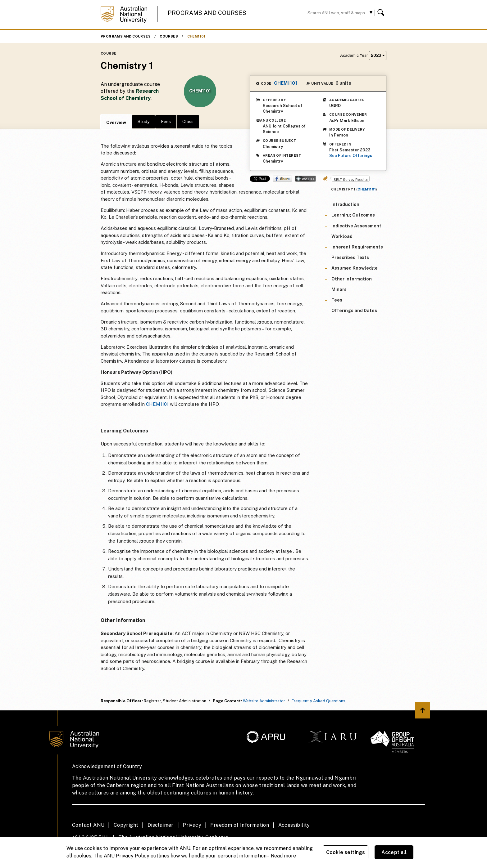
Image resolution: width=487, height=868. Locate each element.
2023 (378, 55)
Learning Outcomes (353, 215)
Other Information (352, 279)
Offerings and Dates (354, 311)
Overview (116, 123)
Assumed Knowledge (355, 268)
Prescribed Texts (350, 257)
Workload (342, 236)
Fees (166, 122)
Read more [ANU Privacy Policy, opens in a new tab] (283, 856)
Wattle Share (305, 179)
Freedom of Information (240, 825)
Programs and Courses (207, 13)
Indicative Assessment (356, 226)
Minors (339, 289)
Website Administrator (264, 701)
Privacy (192, 825)
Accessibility (294, 825)
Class (188, 122)
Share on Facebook (282, 179)
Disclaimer (161, 825)
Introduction (345, 204)
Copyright (126, 825)
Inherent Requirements (357, 247)
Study (143, 122)
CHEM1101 (196, 36)
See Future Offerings (351, 156)
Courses (169, 36)
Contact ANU (88, 825)
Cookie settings (346, 852)
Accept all (394, 852)
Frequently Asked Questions (319, 701)
